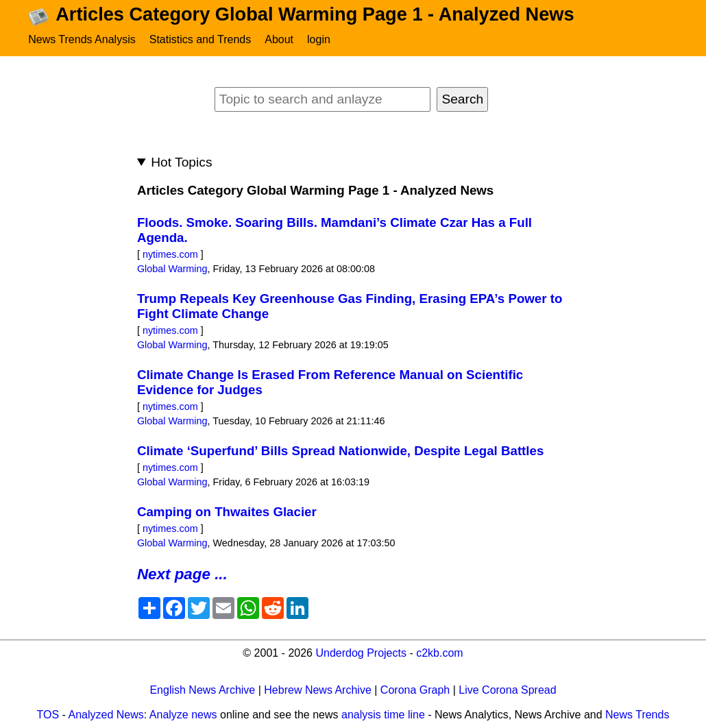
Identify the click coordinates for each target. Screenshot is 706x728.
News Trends (637, 715)
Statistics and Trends (200, 39)
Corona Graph (415, 690)
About (279, 39)
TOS (48, 715)
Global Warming (172, 269)
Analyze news (183, 715)
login (319, 39)
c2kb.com (439, 653)
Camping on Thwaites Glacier (227, 512)
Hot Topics (181, 162)
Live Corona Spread (507, 690)
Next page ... (182, 574)
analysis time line (383, 715)
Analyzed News (106, 715)
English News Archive (202, 690)
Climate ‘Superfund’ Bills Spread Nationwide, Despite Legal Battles (340, 451)
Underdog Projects (361, 653)
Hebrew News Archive (318, 690)
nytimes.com (170, 254)
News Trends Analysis (82, 39)
